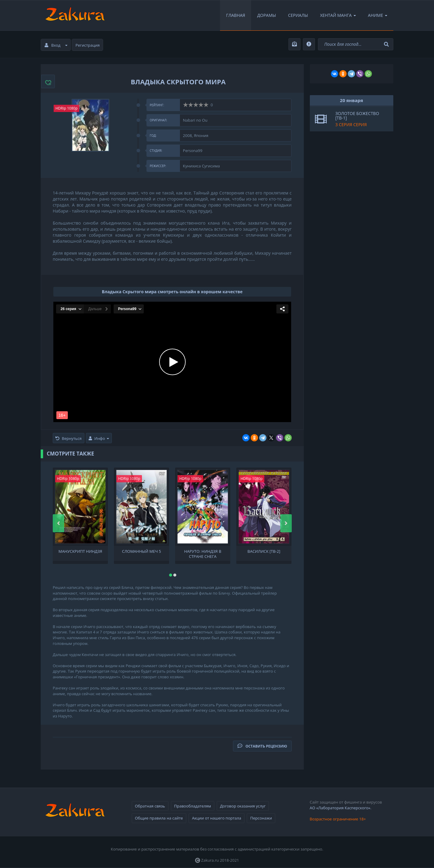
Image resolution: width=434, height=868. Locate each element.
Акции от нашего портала (217, 818)
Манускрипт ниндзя (80, 551)
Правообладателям (193, 806)
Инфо (99, 438)
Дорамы (266, 15)
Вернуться (69, 438)
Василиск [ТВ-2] (264, 551)
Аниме (378, 15)
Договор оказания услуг (243, 806)
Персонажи (261, 818)
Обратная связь (150, 806)
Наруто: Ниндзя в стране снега (203, 553)
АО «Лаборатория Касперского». (341, 808)
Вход (56, 45)
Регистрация (88, 45)
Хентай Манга (338, 15)
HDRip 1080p (66, 108)
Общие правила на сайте (159, 818)
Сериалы (298, 15)
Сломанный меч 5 (142, 551)
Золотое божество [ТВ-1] (357, 116)
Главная (236, 15)
